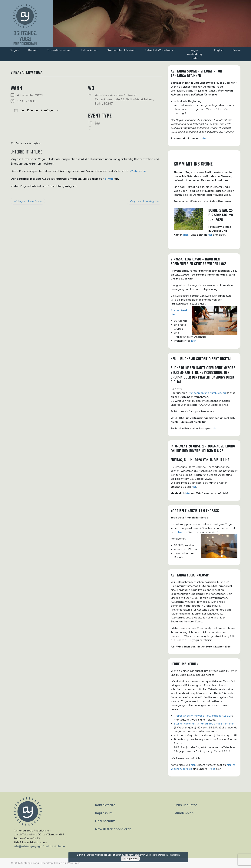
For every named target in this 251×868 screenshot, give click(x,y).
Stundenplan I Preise (120, 50)
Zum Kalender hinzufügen (34, 110)
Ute (97, 123)
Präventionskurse (58, 50)
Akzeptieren (130, 859)
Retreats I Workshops (159, 50)
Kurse (32, 50)
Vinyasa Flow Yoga (29, 201)
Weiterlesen (138, 171)
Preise (236, 50)
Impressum (104, 813)
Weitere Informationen (169, 855)
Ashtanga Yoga (30, 863)
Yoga (14, 50)
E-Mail (109, 179)
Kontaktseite (105, 805)
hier (204, 138)
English (219, 50)
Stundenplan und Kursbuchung (207, 393)
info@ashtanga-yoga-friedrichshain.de (39, 846)
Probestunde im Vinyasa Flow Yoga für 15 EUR (203, 716)
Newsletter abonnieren (113, 829)
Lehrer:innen (89, 50)
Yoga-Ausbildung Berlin (195, 54)
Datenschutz (105, 821)
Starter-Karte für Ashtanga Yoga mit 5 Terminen (204, 724)
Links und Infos (186, 805)
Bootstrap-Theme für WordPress (61, 863)
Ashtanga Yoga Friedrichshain (116, 95)
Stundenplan (184, 813)
